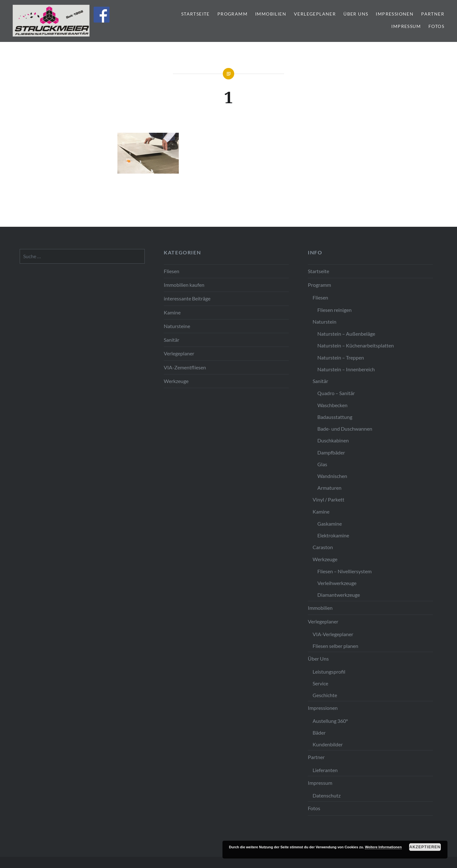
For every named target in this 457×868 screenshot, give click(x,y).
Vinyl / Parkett (328, 499)
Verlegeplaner (315, 14)
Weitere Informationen (383, 847)
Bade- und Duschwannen (345, 429)
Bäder (319, 733)
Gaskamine (330, 524)
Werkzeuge (176, 381)
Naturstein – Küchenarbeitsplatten (356, 345)
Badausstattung (335, 417)
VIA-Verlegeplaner (333, 634)
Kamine (172, 312)
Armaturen (329, 488)
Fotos (436, 26)
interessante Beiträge (187, 298)
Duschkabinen (333, 440)
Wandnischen (332, 476)
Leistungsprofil (329, 672)
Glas (322, 464)
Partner (433, 14)
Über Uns (356, 14)
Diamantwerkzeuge (339, 595)
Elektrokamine (333, 535)
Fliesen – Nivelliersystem (344, 571)
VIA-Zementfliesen (185, 367)
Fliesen (172, 271)
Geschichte (325, 695)
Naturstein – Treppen (341, 357)
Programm (232, 14)
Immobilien (271, 14)
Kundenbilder (328, 744)
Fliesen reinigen (334, 310)
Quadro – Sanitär (336, 393)
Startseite (195, 14)
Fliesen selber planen (335, 646)
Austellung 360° (330, 721)
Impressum (406, 26)
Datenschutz (327, 795)
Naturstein (325, 322)
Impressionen (395, 14)
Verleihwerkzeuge (337, 583)
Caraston (323, 547)
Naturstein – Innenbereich (346, 369)
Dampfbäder (331, 452)
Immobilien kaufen (184, 285)
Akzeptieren (425, 847)
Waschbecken (332, 405)
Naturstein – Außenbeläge (346, 334)
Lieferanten (325, 770)
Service (320, 683)
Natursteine (177, 326)
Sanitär (172, 340)
